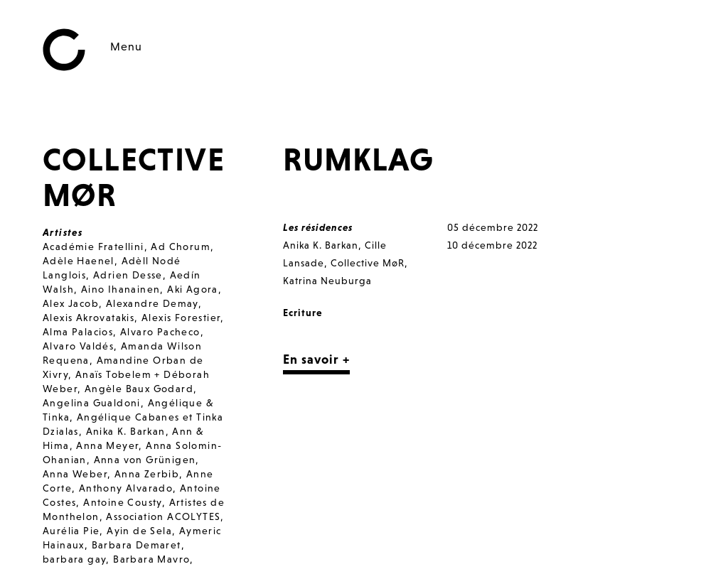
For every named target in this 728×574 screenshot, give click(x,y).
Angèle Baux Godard (139, 389)
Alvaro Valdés (78, 346)
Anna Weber (75, 474)
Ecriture (303, 313)
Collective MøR (368, 263)
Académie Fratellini (93, 247)
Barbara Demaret (136, 545)
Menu (126, 46)
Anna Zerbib (147, 474)
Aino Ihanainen (121, 289)
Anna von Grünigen (145, 460)
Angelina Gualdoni (92, 403)
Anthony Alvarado (126, 488)
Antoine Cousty (123, 502)
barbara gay (74, 559)
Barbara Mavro (151, 559)
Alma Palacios (78, 332)
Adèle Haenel (79, 261)
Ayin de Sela (139, 531)
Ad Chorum (181, 247)
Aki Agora (193, 289)
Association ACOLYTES (163, 516)
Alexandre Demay (152, 303)
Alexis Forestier (181, 318)
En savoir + (316, 359)
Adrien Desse (128, 275)
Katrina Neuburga (327, 281)
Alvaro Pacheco (160, 332)
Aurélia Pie (71, 531)
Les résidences (318, 227)
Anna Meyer (107, 445)
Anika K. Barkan (126, 431)
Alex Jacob (71, 303)
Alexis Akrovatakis (89, 318)
